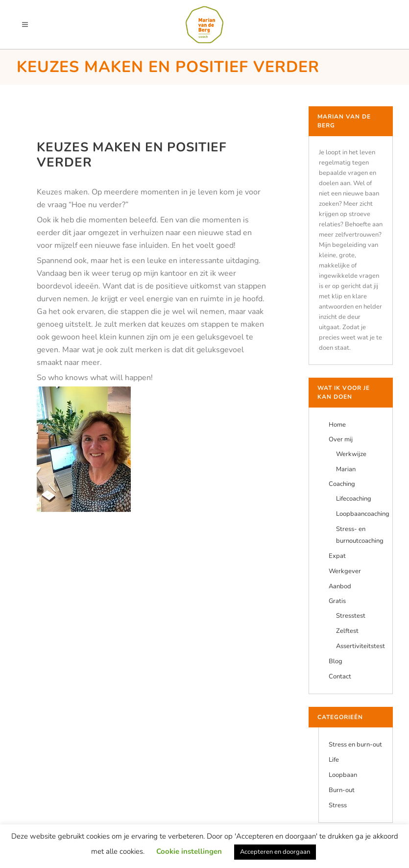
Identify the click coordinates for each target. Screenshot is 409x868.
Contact (340, 676)
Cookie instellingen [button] (189, 851)
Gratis (337, 601)
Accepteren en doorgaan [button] (275, 852)
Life (334, 760)
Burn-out (342, 790)
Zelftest (347, 631)
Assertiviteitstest (361, 646)
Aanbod (340, 586)
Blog (336, 661)
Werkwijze (351, 454)
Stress (338, 805)
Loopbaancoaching (363, 514)
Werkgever (345, 571)
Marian (346, 469)
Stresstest (351, 616)
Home (337, 425)
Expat (337, 556)
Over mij (341, 439)
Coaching (342, 484)
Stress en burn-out (355, 745)
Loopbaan (343, 775)
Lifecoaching (354, 499)
